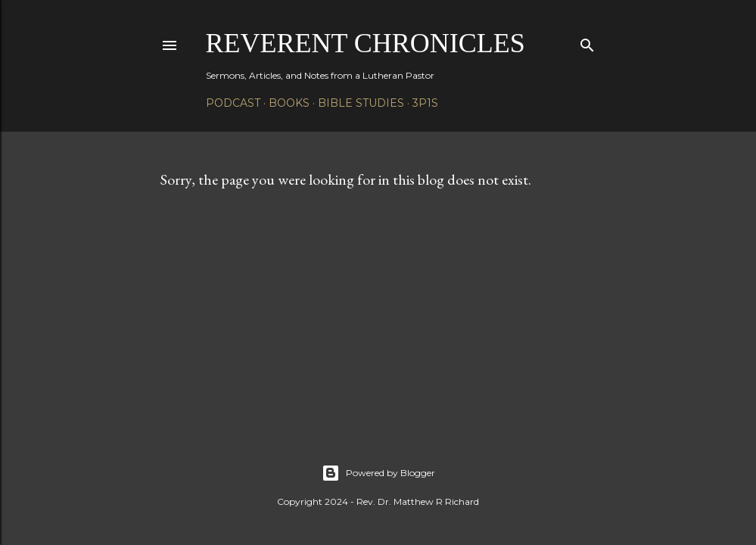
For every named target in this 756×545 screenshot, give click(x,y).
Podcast (233, 103)
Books (289, 103)
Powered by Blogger (378, 473)
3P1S (425, 103)
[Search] (587, 42)
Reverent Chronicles (366, 43)
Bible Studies (361, 103)
